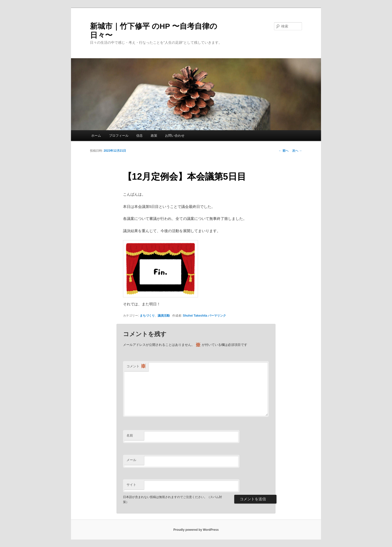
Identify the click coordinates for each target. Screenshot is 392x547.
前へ (283, 151)
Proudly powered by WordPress (196, 530)
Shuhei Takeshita (195, 316)
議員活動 (164, 316)
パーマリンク (217, 316)
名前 (130, 435)
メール (131, 460)
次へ (297, 151)
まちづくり (147, 316)
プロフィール (119, 136)
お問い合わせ (175, 136)
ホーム (96, 136)
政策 (154, 136)
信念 (139, 136)
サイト (131, 485)
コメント (136, 366)
